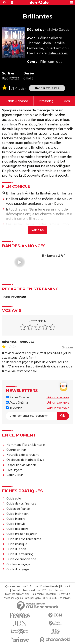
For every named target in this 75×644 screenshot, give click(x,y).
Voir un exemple (58, 397)
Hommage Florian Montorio (26, 445)
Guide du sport (16, 549)
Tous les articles (31, 590)
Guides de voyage (18, 564)
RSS (44, 590)
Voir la (17, 101)
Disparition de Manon (21, 465)
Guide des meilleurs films (24, 539)
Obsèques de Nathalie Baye (25, 460)
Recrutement (56, 590)
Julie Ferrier (58, 53)
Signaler (67, 347)
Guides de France (18, 509)
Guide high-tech (17, 514)
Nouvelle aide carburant (22, 455)
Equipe (34, 586)
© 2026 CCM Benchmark (57, 598)
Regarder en (46, 101)
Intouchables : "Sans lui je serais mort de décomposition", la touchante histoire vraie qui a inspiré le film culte (39, 214)
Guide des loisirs (17, 529)
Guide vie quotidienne (21, 559)
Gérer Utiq (64, 594)
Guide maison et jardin (22, 534)
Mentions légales (13, 598)
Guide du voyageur (19, 569)
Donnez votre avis (47, 88)
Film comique (51, 62)
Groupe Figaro (33, 598)
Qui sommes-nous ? (16, 586)
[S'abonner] (37, 416)
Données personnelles (17, 594)
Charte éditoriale (49, 586)
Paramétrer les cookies (44, 594)
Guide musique (17, 544)
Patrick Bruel (15, 475)
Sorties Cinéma (18, 397)
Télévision (14, 408)
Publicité (65, 586)
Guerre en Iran (16, 450)
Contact (16, 590)
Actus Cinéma (17, 403)
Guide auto (14, 499)
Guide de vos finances (21, 504)
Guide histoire (16, 519)
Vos (67, 101)
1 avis (20, 89)
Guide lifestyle (16, 524)
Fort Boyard (14, 470)
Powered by (14, 297)
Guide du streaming (20, 554)
